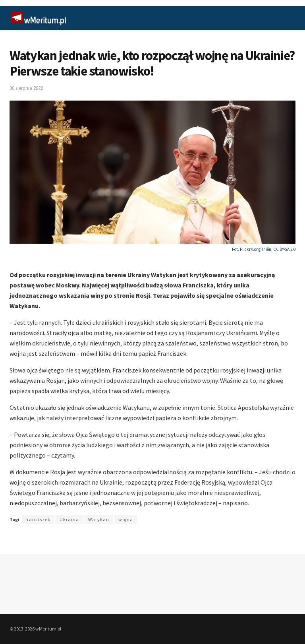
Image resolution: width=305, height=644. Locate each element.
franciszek (38, 519)
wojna (126, 519)
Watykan (99, 519)
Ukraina (69, 519)
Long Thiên (262, 249)
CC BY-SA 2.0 (284, 249)
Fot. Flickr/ (242, 249)
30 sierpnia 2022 (26, 88)
